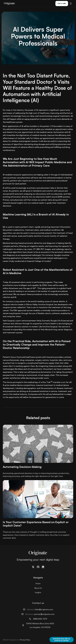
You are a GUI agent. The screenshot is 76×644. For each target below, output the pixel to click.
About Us (38, 588)
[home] (9, 4)
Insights (38, 592)
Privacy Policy (25, 640)
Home (38, 583)
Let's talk (62, 3)
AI (15, 297)
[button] (71, 4)
